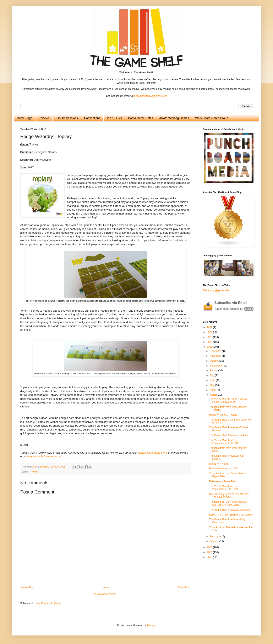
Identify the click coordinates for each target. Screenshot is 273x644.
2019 (210, 342)
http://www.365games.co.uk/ (44, 456)
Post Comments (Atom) (48, 603)
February (215, 537)
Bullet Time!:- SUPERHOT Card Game (230, 515)
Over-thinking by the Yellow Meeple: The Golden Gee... (229, 496)
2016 (210, 552)
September (216, 366)
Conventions (92, 118)
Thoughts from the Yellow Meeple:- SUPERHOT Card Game (228, 503)
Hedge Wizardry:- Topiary (223, 415)
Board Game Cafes (141, 118)
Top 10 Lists (114, 118)
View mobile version (105, 594)
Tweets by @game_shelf (217, 290)
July (212, 375)
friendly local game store (152, 453)
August (214, 370)
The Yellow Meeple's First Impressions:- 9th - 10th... (225, 488)
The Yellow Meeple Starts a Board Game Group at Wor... (228, 401)
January (214, 541)
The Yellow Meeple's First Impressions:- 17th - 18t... (225, 442)
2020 (210, 337)
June (213, 380)
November (216, 356)
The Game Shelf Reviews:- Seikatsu (229, 435)
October (214, 361)
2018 (210, 347)
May (212, 385)
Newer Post (28, 587)
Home (106, 587)
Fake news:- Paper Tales (223, 481)
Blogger (151, 625)
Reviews (44, 118)
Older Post (184, 587)
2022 (210, 327)
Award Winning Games (174, 118)
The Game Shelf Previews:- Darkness (230, 510)
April (212, 390)
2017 (210, 547)
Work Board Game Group (212, 118)
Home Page (25, 118)
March (214, 395)
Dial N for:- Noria (218, 464)
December (216, 351)
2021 (210, 332)
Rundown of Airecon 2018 (223, 469)
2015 (210, 557)
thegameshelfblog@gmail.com (150, 96)
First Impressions (67, 118)
